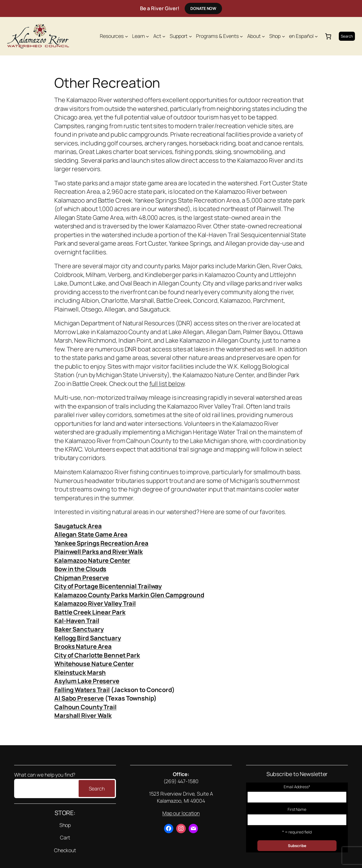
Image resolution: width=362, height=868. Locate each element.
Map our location (181, 813)
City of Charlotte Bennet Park (97, 655)
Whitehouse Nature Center (94, 664)
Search (347, 36)
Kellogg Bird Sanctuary (88, 638)
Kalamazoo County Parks (91, 595)
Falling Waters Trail (82, 690)
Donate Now (203, 8)
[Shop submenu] (284, 36)
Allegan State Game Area (91, 534)
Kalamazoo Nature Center (92, 560)
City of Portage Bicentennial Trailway (108, 586)
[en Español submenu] (316, 36)
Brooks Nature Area (83, 646)
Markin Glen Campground (167, 595)
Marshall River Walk (83, 716)
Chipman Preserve (82, 578)
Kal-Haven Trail (77, 621)
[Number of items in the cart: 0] (328, 36)
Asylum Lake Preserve (87, 681)
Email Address (297, 787)
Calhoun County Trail (85, 707)
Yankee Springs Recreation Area (101, 543)
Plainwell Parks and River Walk (99, 552)
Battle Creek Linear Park (90, 612)
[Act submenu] (164, 36)
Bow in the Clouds (80, 569)
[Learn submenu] (147, 36)
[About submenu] (263, 36)
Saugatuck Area (78, 526)
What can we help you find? (45, 775)
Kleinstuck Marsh (80, 673)
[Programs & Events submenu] (241, 36)
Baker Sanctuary (79, 629)
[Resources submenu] (127, 36)
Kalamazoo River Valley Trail (95, 603)
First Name (297, 809)
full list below (167, 384)
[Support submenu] (190, 36)
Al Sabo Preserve (79, 698)
